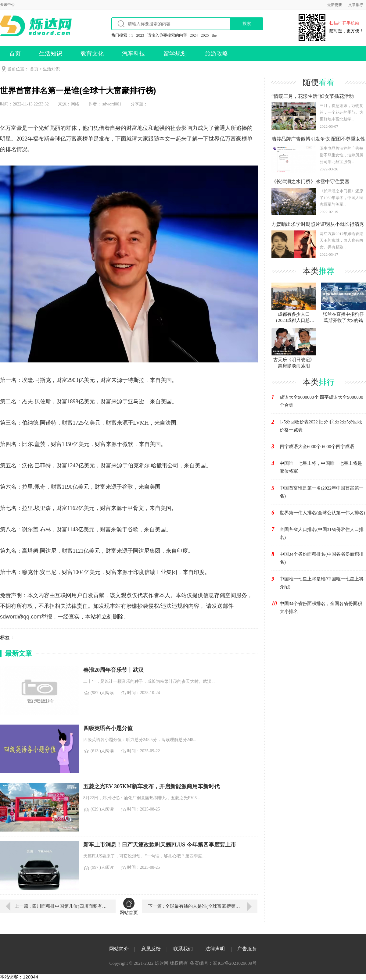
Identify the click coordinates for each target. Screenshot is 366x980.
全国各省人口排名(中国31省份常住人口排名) (322, 533)
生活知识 (51, 53)
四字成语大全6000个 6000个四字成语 (317, 447)
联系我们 (183, 949)
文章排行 (356, 5)
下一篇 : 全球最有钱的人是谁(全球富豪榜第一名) (197, 906)
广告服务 (247, 949)
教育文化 (92, 53)
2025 (205, 35)
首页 (15, 53)
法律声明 (215, 949)
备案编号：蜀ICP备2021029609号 (223, 963)
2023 (140, 35)
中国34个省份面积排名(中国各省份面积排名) (322, 558)
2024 (194, 35)
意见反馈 (151, 949)
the (214, 35)
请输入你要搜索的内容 (167, 35)
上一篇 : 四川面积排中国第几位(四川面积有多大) (61, 906)
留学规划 (175, 53)
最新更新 (335, 5)
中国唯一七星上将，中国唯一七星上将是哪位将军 (321, 467)
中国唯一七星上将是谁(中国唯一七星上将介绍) (322, 583)
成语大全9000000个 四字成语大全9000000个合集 (321, 401)
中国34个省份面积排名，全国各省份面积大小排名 (321, 608)
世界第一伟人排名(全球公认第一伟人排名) (322, 513)
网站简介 (119, 949)
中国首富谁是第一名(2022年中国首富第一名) (322, 492)
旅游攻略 (217, 53)
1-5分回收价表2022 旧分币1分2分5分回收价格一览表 (321, 426)
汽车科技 (134, 53)
